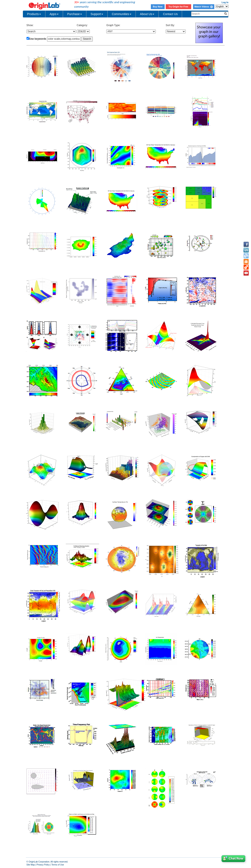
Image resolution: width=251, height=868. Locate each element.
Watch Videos (204, 7)
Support (97, 14)
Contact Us (170, 14)
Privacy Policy (43, 865)
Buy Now (158, 7)
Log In (225, 2)
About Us (147, 14)
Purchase (75, 14)
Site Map (31, 865)
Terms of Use (58, 865)
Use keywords (38, 39)
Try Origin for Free (178, 7)
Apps (54, 14)
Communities (122, 14)
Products (34, 14)
